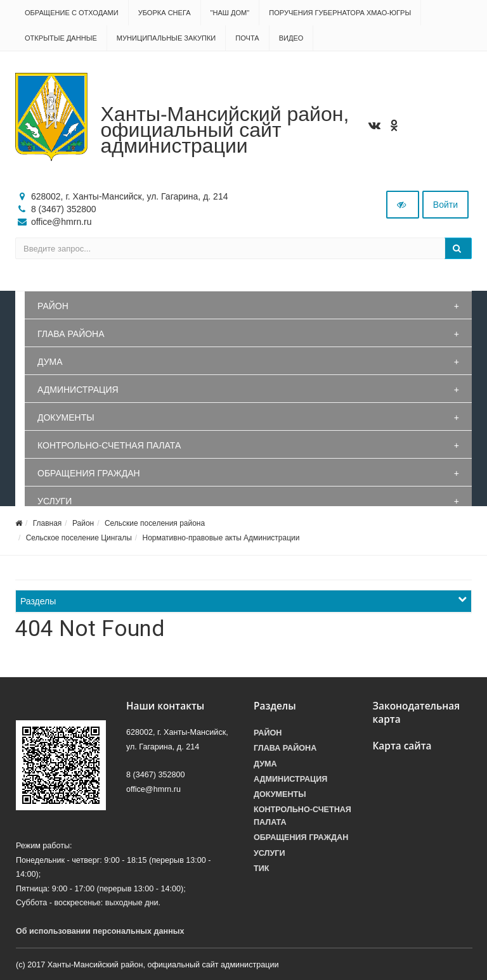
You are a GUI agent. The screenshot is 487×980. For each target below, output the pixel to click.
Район (53, 306)
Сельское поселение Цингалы (79, 538)
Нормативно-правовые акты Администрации (221, 538)
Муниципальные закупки (166, 38)
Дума (50, 362)
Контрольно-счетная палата (109, 445)
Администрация (78, 390)
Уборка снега (165, 13)
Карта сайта (402, 746)
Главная (48, 523)
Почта (247, 38)
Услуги (55, 501)
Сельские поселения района (155, 523)
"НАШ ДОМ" (230, 13)
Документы (66, 417)
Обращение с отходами (72, 13)
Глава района (71, 334)
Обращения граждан (89, 473)
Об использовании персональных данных (100, 931)
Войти (445, 205)
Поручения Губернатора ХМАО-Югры (340, 13)
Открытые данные (61, 38)
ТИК (261, 869)
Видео (291, 38)
